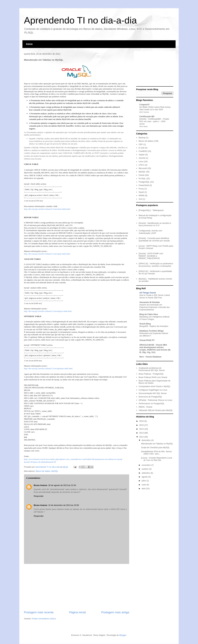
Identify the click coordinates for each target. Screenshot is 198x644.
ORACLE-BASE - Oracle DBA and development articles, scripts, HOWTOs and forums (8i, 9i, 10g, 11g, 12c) (155, 349)
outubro (145, 469)
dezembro (146, 440)
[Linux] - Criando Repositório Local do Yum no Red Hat (156, 459)
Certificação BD (147, 116)
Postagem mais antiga (115, 612)
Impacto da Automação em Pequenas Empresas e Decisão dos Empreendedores (155, 307)
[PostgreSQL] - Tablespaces (151, 210)
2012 (142, 437)
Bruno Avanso (41, 485)
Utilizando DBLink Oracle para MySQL (156, 410)
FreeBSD (143, 151)
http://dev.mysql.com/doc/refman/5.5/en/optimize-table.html (48, 368)
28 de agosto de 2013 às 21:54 (62, 485)
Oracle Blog (145, 324)
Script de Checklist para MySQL (155, 447)
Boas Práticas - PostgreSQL (151, 374)
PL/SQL (142, 178)
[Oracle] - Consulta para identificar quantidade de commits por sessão (154, 239)
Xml (140, 199)
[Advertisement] (77, 587)
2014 (142, 429)
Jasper (142, 155)
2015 (142, 425)
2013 (142, 433)
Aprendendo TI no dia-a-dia (80, 20)
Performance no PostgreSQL (152, 403)
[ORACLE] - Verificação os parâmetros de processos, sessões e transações (156, 265)
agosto (145, 477)
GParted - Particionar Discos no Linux (155, 400)
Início (29, 44)
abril (144, 489)
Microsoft (143, 168)
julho (144, 481)
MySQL (55, 471)
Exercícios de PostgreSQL (150, 397)
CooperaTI (144, 105)
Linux (141, 162)
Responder (39, 496)
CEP (141, 144)
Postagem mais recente (39, 612)
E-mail (141, 148)
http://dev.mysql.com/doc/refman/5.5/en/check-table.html (47, 209)
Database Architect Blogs (152, 331)
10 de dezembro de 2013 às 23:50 (64, 505)
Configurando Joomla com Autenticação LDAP (150, 232)
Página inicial (77, 612)
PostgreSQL (144, 182)
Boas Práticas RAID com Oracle (153, 377)
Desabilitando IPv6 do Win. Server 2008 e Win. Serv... (156, 453)
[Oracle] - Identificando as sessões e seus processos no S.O (155, 224)
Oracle (142, 175)
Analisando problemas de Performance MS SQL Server (152, 369)
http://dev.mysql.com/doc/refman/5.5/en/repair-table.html (47, 254)
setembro (146, 473)
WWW (141, 195)
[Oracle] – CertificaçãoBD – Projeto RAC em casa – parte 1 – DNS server (154, 121)
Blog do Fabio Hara (149, 314)
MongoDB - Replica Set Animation (154, 326)
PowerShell (144, 185)
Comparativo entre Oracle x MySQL (155, 386)
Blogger (123, 635)
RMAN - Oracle (145, 407)
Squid (141, 192)
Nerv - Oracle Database (150, 357)
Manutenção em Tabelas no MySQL (157, 444)
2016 (142, 421)
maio (144, 485)
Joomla (142, 158)
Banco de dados (43, 471)
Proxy (141, 189)
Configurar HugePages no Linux (153, 390)
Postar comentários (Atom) (44, 619)
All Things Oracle (148, 293)
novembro (146, 465)
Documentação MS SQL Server (153, 393)
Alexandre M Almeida (150, 302)
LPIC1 (141, 165)
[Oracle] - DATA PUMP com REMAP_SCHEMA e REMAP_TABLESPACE (151, 256)
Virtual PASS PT (147, 340)
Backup (142, 138)
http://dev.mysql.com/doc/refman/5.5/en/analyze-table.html (48, 311)
